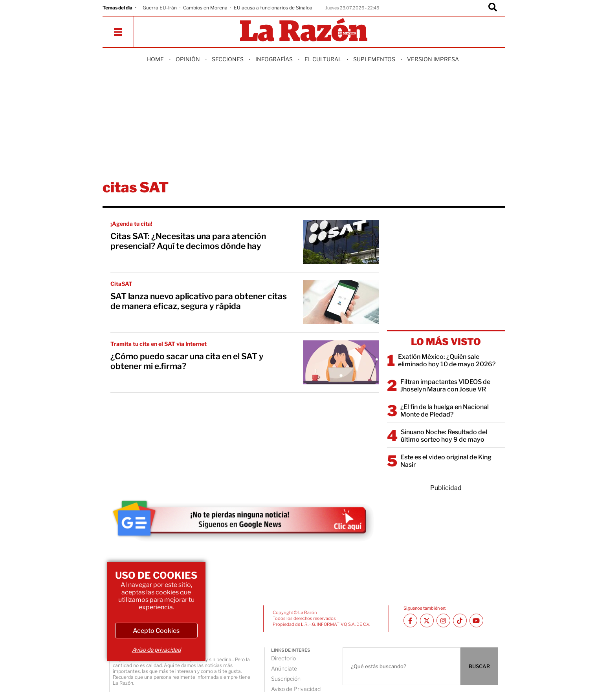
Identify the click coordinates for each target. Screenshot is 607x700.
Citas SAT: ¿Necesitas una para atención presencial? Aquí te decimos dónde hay (188, 241)
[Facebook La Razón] (410, 620)
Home (155, 59)
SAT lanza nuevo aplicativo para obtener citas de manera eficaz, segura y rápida (199, 301)
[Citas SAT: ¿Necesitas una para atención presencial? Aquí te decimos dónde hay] (341, 242)
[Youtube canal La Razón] (476, 620)
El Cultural (323, 59)
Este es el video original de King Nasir (446, 461)
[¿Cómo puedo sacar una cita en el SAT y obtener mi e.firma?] (341, 362)
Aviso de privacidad (156, 650)
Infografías (274, 59)
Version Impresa (433, 59)
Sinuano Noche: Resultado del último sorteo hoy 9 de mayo (444, 436)
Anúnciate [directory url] (284, 668)
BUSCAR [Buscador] (479, 666)
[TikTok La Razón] (460, 620)
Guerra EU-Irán (160, 8)
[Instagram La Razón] (443, 620)
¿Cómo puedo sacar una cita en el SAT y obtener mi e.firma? (187, 361)
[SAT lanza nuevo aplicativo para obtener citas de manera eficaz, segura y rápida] (341, 302)
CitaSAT (121, 284)
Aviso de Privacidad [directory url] (296, 689)
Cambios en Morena (205, 8)
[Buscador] (493, 8)
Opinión (188, 59)
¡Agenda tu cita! (131, 224)
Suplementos (374, 59)
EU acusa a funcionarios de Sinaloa (273, 8)
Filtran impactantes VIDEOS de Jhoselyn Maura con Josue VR (445, 386)
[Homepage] (304, 30)
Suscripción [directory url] (286, 679)
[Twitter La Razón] (427, 620)
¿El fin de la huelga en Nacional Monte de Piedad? (445, 411)
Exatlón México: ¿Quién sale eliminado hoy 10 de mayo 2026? (447, 360)
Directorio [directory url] (283, 658)
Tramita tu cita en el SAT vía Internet (159, 344)
